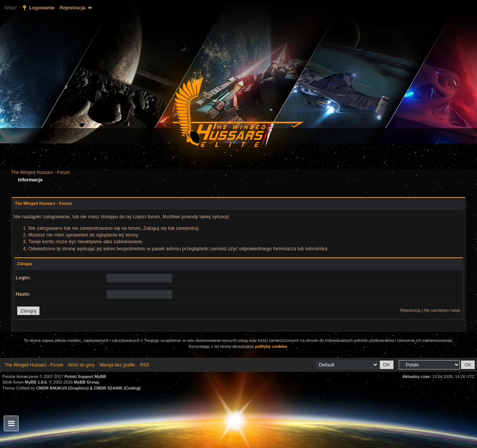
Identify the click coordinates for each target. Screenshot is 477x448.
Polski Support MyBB (85, 376)
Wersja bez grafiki (117, 365)
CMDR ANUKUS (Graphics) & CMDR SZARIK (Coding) (88, 388)
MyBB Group (86, 382)
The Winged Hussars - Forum (40, 172)
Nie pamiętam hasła (442, 310)
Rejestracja (72, 8)
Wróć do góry (81, 365)
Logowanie (42, 8)
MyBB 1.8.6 (36, 382)
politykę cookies (271, 346)
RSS (145, 365)
